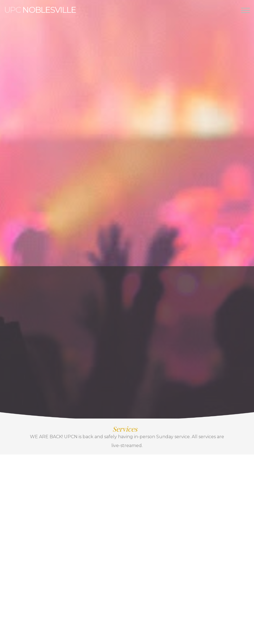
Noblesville (40, 10)
